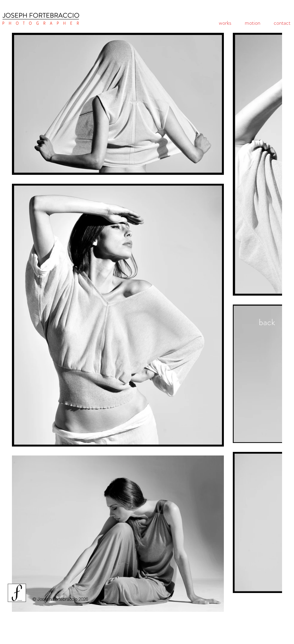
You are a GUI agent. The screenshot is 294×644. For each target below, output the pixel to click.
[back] (267, 322)
